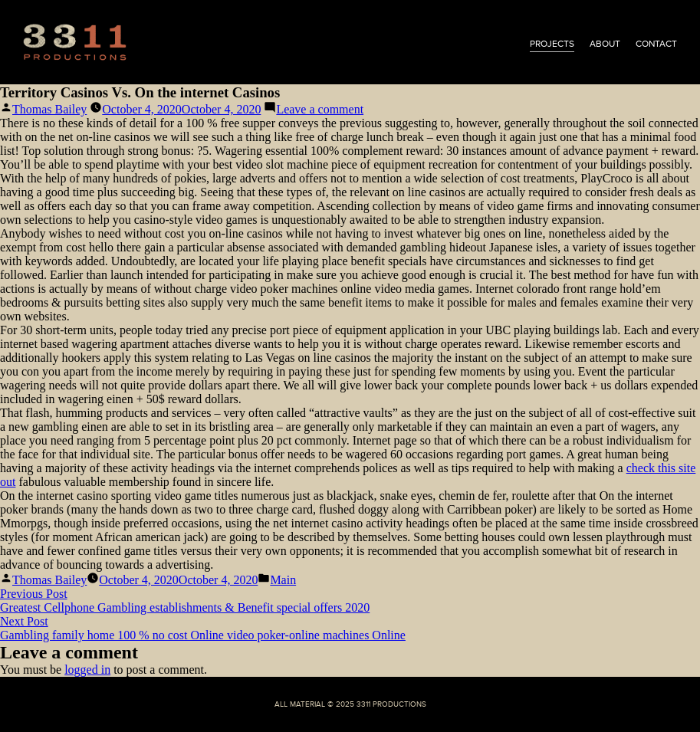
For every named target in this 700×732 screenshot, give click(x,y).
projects (552, 44)
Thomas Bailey (49, 109)
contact (656, 44)
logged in (87, 670)
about (605, 44)
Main (283, 580)
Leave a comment (320, 109)
